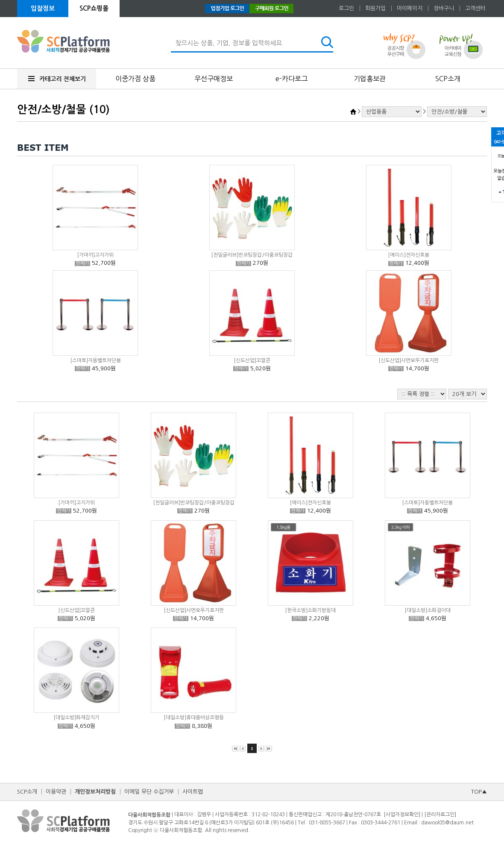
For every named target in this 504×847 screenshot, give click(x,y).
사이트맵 (193, 792)
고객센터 (475, 8)
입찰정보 (43, 8)
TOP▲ (479, 792)
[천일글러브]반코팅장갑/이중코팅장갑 (252, 255)
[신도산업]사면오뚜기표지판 (409, 360)
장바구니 (444, 8)
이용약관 (56, 792)
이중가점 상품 (135, 79)
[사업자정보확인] (402, 815)
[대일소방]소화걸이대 (428, 610)
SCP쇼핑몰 (94, 8)
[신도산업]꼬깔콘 (252, 360)
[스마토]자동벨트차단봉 (95, 360)
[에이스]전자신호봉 (409, 255)
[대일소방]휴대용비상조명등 (194, 718)
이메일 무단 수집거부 (149, 792)
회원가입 (375, 8)
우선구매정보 (214, 79)
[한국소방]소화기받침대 (310, 610)
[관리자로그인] (440, 815)
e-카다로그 (292, 79)
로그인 (346, 8)
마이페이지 (410, 8)
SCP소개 (448, 79)
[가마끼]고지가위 (95, 255)
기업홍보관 (370, 79)
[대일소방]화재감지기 (76, 718)
